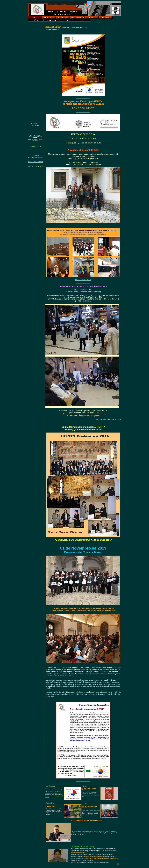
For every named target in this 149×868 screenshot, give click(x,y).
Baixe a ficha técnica (36, 162)
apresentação (58, 796)
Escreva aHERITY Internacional (36, 156)
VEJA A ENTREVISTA (83, 280)
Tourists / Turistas (36, 146)
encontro (93, 792)
